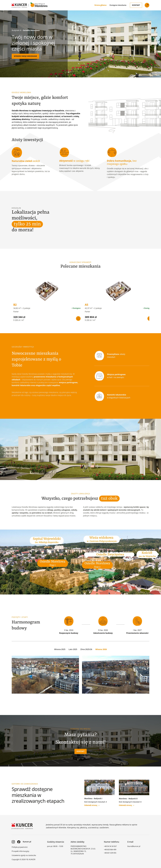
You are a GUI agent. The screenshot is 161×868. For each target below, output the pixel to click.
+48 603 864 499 (110, 849)
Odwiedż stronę (92, 804)
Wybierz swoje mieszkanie (25, 56)
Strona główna (100, 5)
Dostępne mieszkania (118, 5)
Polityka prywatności (20, 846)
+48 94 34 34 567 (110, 845)
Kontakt (136, 5)
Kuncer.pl (27, 841)
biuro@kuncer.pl (134, 845)
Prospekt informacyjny (20, 850)
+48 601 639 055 (110, 852)
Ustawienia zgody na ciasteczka (24, 854)
